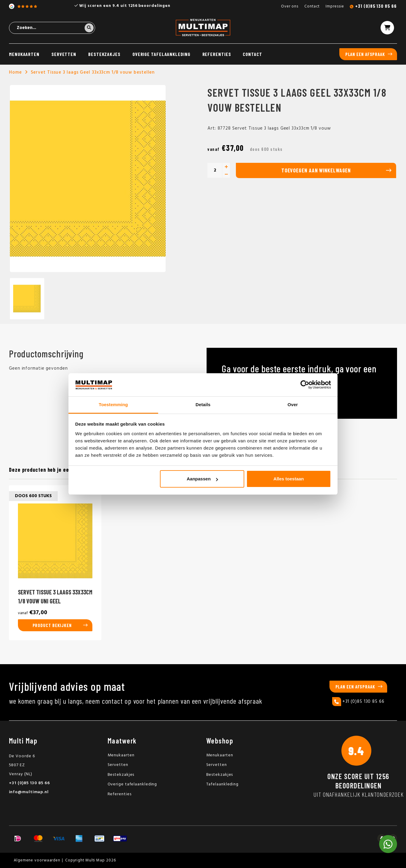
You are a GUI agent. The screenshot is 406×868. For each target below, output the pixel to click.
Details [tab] (203, 405)
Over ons (290, 6)
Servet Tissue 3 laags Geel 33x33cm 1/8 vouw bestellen (93, 72)
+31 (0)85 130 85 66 (376, 6)
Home (15, 72)
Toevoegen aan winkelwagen (316, 170)
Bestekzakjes (104, 54)
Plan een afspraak (365, 54)
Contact (312, 6)
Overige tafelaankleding (161, 54)
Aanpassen (202, 479)
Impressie (335, 6)
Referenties (217, 54)
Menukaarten (24, 54)
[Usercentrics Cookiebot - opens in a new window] (305, 385)
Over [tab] (293, 405)
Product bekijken (52, 625)
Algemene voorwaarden (37, 860)
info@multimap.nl (29, 792)
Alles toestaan (289, 479)
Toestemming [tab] (113, 405)
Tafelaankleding (223, 784)
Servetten (64, 54)
